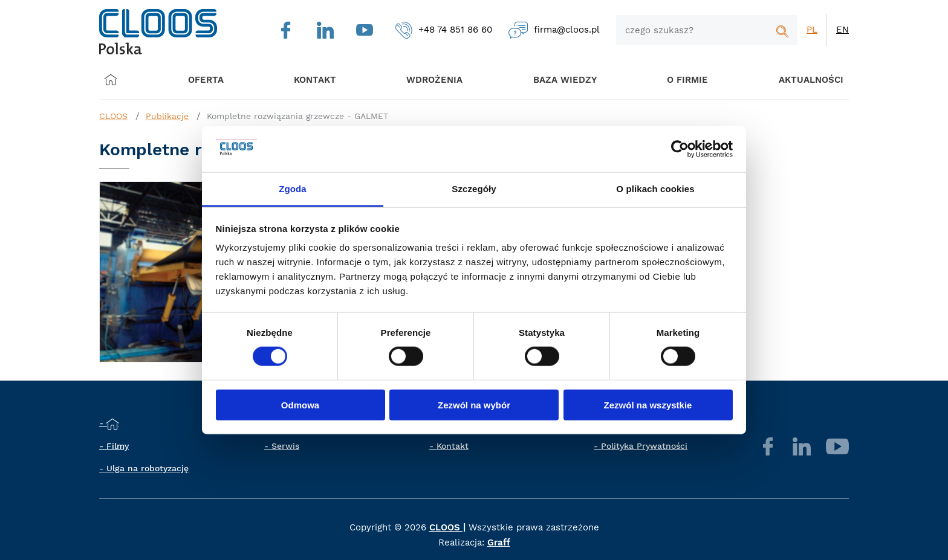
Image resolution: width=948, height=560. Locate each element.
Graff (499, 542)
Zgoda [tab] (293, 189)
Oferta (211, 79)
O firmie (678, 79)
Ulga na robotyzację (148, 468)
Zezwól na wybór (474, 404)
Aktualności (799, 79)
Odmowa (300, 404)
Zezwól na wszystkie (648, 404)
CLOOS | (447, 527)
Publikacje (167, 116)
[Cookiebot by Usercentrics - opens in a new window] (680, 149)
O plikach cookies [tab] (655, 189)
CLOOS (113, 116)
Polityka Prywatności (644, 446)
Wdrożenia (432, 79)
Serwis (285, 446)
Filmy (118, 446)
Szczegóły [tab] (474, 189)
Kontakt (453, 446)
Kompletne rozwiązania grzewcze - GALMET (297, 116)
